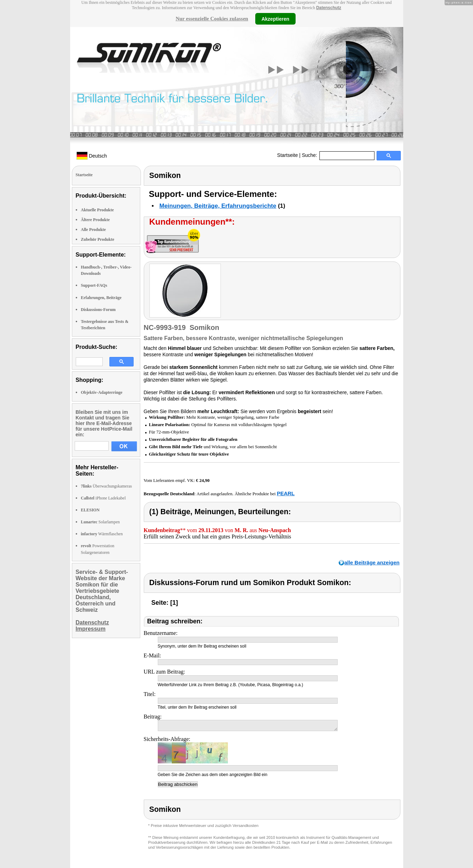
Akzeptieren (275, 19)
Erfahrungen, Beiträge (101, 298)
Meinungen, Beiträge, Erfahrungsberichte (218, 206)
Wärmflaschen (102, 534)
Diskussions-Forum (98, 310)
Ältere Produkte (96, 220)
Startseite (287, 155)
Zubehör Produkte (98, 239)
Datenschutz (329, 8)
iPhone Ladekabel (103, 498)
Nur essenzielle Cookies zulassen (212, 19)
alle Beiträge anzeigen (372, 562)
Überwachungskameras (107, 486)
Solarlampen (100, 522)
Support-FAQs (94, 285)
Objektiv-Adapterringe (102, 392)
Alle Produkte (93, 230)
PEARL (286, 493)
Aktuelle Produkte (97, 210)
